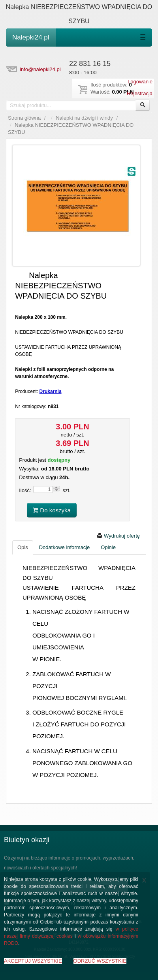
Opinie (108, 547)
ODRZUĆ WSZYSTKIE (100, 961)
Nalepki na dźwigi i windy (84, 118)
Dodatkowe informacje (65, 547)
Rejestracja (140, 93)
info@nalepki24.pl (40, 69)
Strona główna (24, 118)
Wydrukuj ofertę (118, 536)
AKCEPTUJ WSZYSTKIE (33, 961)
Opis (23, 547)
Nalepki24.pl (31, 37)
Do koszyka (52, 510)
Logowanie (140, 82)
